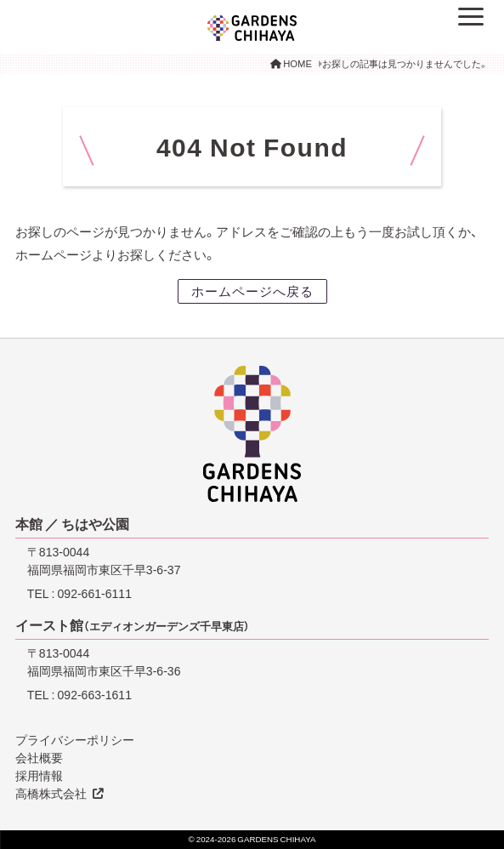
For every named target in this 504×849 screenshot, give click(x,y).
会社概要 (39, 757)
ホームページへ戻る (252, 291)
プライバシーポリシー (75, 739)
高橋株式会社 (51, 793)
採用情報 (39, 775)
